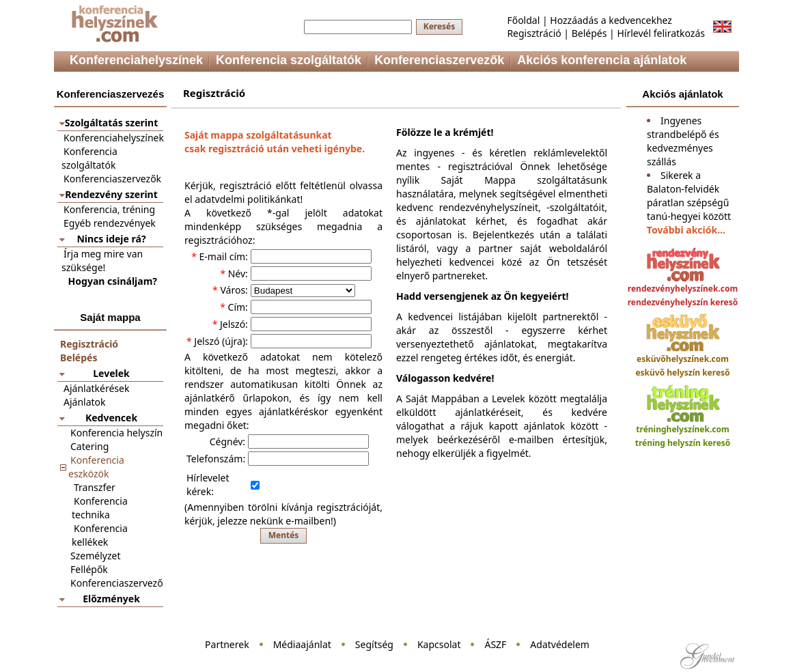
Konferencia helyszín (116, 433)
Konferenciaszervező (117, 583)
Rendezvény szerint (111, 194)
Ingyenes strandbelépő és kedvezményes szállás (683, 141)
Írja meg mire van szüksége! (102, 261)
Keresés (440, 26)
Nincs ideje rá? (111, 239)
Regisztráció (534, 33)
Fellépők (89, 569)
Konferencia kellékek (100, 535)
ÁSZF (495, 644)
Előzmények (111, 599)
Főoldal (523, 20)
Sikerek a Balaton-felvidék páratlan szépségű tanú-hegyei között (689, 196)
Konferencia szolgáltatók (89, 158)
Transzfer (95, 487)
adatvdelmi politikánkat (247, 199)
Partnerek (227, 644)
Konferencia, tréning (109, 209)
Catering (89, 446)
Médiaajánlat (302, 644)
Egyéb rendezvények (110, 223)
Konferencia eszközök (96, 467)
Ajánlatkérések (96, 388)
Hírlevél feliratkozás (661, 33)
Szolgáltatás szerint (111, 123)
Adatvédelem (560, 644)
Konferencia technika (100, 508)
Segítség (374, 644)
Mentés (284, 535)
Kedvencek (111, 418)
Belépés (589, 33)
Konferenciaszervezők (112, 179)
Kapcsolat (439, 644)
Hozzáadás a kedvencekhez (611, 20)
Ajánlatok (85, 402)
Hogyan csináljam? (113, 281)
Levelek (111, 373)
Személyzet (95, 556)
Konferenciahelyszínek (114, 138)
